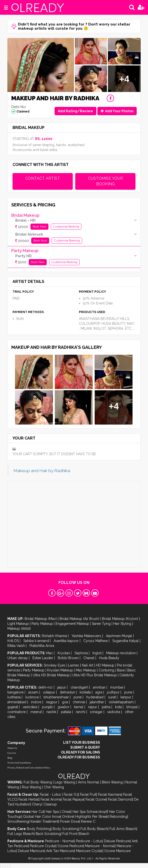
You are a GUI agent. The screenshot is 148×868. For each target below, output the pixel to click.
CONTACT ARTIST (43, 178)
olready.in (57, 859)
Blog (10, 758)
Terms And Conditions (19, 763)
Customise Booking (66, 226)
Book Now (39, 226)
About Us (12, 748)
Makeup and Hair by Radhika (42, 471)
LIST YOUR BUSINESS (82, 742)
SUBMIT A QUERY (85, 747)
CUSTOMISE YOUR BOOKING (105, 181)
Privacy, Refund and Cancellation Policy (29, 768)
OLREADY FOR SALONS (81, 752)
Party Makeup (25, 251)
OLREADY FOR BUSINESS (79, 757)
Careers (12, 753)
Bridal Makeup (25, 215)
